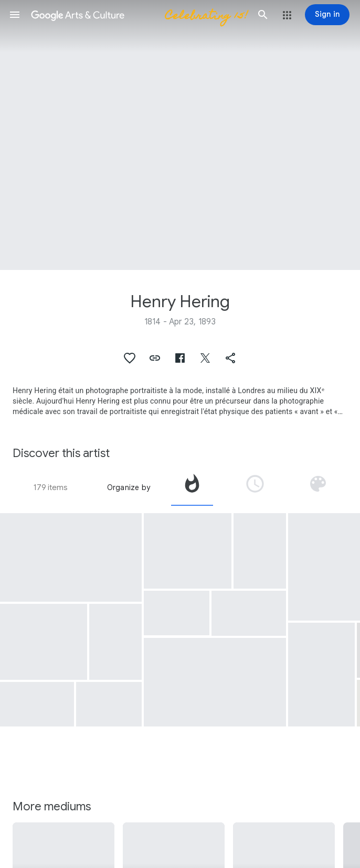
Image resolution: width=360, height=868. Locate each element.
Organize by (129, 487)
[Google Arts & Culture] (139, 15)
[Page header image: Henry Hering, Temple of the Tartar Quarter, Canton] (180, 135)
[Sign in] (327, 15)
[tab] (192, 487)
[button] (15, 15)
